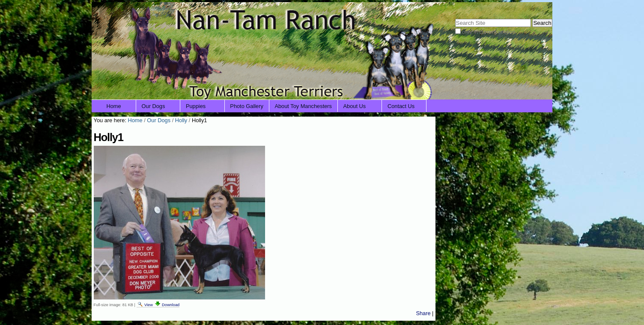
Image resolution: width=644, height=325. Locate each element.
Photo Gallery (247, 106)
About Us (355, 106)
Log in (539, 8)
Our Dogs (154, 106)
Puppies (196, 106)
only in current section (489, 32)
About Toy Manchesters (303, 106)
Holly (181, 120)
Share (423, 313)
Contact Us (401, 106)
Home (114, 106)
